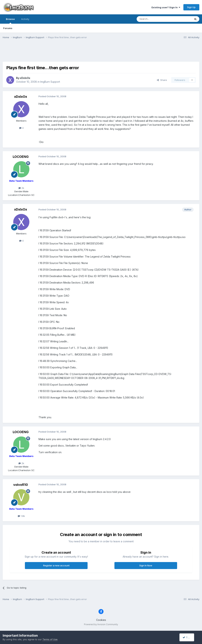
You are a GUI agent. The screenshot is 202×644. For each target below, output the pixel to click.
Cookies (101, 620)
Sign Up (191, 7)
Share (162, 80)
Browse (10, 21)
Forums (8, 28)
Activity (25, 19)
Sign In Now (146, 565)
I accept (189, 637)
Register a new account (56, 565)
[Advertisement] (101, 53)
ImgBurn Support (50, 82)
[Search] (155, 19)
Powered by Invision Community (101, 624)
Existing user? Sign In (166, 7)
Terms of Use (50, 639)
